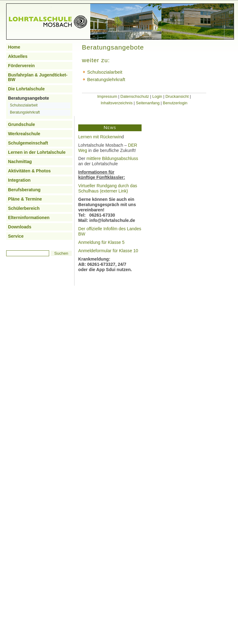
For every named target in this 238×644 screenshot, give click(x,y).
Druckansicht (177, 96)
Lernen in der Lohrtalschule (37, 152)
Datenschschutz (135, 96)
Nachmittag (20, 162)
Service (16, 236)
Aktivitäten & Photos (29, 171)
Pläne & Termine (25, 199)
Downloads (20, 227)
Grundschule (21, 124)
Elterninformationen (29, 218)
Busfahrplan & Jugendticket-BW (38, 77)
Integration (19, 180)
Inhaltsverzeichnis (117, 103)
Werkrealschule (24, 134)
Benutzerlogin (175, 103)
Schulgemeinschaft (28, 143)
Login (157, 96)
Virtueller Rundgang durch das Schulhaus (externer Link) (108, 188)
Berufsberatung (24, 190)
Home (14, 47)
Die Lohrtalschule (26, 89)
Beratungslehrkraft (25, 112)
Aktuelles (18, 56)
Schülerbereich (24, 208)
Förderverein (21, 66)
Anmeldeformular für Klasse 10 (108, 251)
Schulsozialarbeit (24, 105)
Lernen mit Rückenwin (100, 137)
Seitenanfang (148, 103)
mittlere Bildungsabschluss (112, 158)
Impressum (107, 96)
